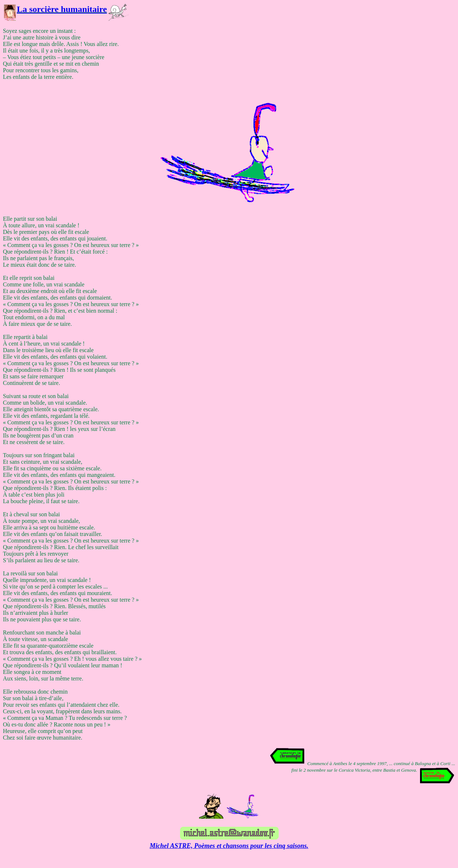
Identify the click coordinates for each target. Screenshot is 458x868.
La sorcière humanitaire (62, 9)
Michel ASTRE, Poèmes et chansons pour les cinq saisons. (229, 846)
